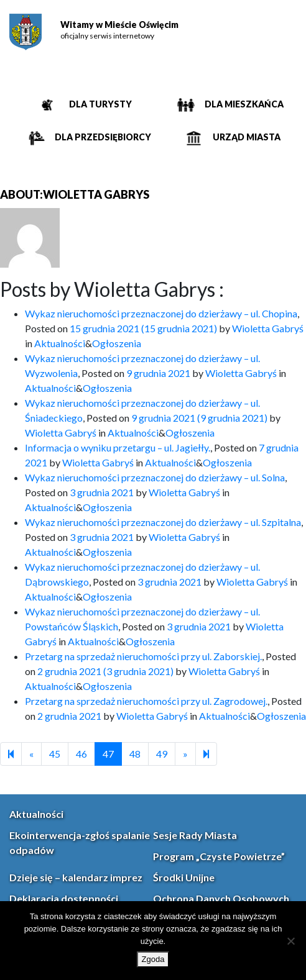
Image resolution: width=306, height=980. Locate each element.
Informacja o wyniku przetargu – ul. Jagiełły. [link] (118, 447)
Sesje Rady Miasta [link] (195, 835)
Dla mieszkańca (243, 104)
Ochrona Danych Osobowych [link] (221, 898)
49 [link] (162, 754)
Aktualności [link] (60, 343)
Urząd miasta (246, 137)
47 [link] (108, 754)
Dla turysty (100, 104)
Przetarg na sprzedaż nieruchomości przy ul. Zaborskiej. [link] (143, 656)
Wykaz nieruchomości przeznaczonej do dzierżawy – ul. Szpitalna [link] (163, 522)
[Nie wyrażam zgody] (290, 941)
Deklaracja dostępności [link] (64, 898)
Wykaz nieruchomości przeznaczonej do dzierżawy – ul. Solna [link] (155, 477)
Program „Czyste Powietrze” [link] (219, 856)
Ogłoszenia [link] (117, 343)
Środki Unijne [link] (184, 877)
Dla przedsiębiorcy (102, 137)
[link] (25, 32)
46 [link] (81, 754)
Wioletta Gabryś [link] (268, 328)
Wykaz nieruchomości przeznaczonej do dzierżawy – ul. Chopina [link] (161, 313)
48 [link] (135, 754)
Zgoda (153, 959)
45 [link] (55, 754)
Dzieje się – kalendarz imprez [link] (76, 877)
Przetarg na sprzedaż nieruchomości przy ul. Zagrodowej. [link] (146, 701)
